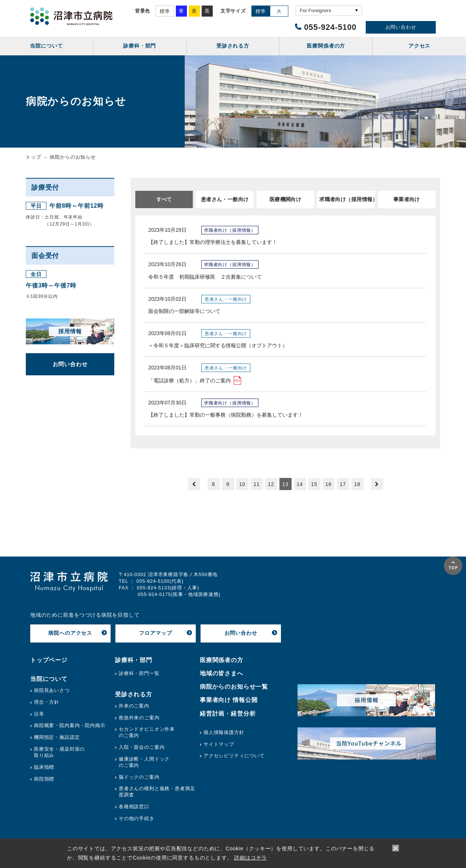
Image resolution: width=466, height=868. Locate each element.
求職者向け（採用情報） (347, 199)
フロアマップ (155, 633)
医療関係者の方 (222, 660)
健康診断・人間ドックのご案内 (144, 762)
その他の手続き (137, 818)
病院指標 (44, 779)
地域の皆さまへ (222, 673)
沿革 (39, 714)
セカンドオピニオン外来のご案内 (147, 732)
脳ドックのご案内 (139, 777)
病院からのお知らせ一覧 (234, 687)
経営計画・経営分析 (228, 714)
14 (300, 484)
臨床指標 (44, 767)
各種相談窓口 (134, 807)
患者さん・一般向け (225, 199)
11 (256, 484)
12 (271, 484)
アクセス (419, 46)
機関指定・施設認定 (57, 737)
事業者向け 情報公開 (229, 700)
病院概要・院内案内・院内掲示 (70, 725)
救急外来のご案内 (139, 718)
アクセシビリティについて (234, 756)
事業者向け (407, 199)
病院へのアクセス (70, 633)
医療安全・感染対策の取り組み (59, 752)
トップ (34, 157)
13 (285, 484)
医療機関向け (286, 199)
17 (343, 484)
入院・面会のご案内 (142, 747)
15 (314, 484)
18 (357, 484)
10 (242, 484)
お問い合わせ (401, 27)
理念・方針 (47, 702)
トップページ (49, 660)
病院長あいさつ (52, 690)
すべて (164, 199)
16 (328, 484)
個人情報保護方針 (224, 732)
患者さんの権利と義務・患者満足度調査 (157, 792)
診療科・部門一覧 (139, 673)
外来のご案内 (134, 706)
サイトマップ (219, 744)
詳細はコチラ (251, 858)
